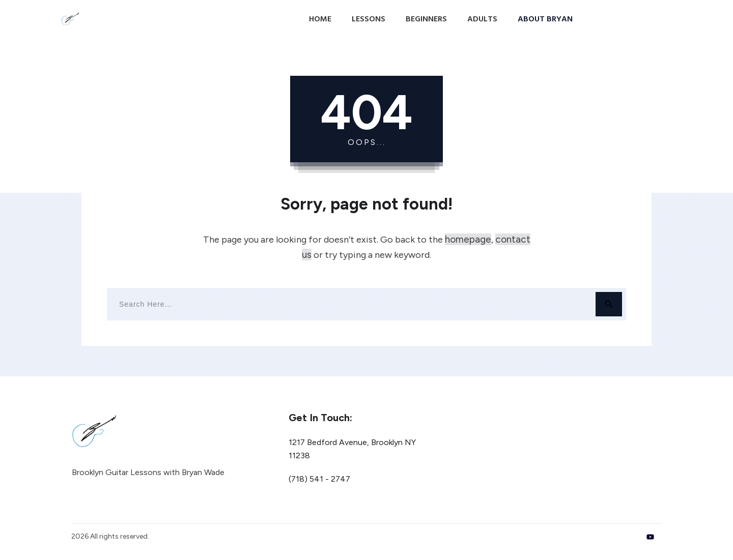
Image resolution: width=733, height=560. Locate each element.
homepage (468, 239)
